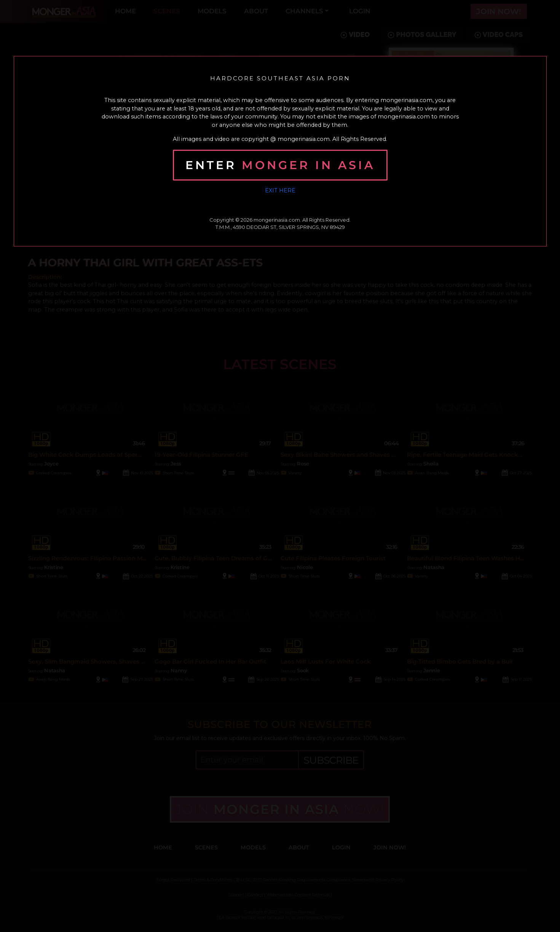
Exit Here (280, 190)
